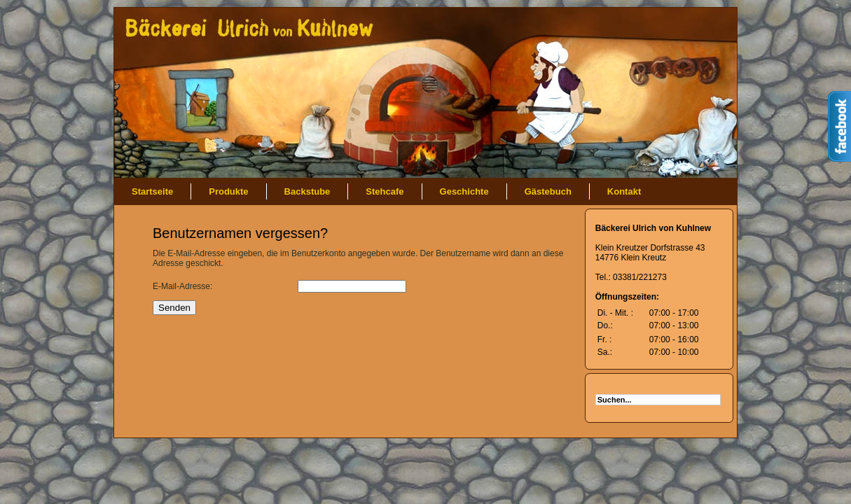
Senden (174, 308)
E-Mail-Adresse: (182, 286)
